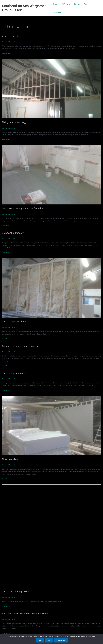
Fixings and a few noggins (17, 118)
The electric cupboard (15, 368)
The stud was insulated (15, 317)
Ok (40, 640)
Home (59, 6)
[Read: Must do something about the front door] (51, 170)
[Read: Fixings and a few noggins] (51, 84)
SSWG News (68, 6)
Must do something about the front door (25, 204)
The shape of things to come (19, 587)
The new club (6, 37)
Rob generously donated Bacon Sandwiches (27, 609)
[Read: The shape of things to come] (33, 531)
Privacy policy (61, 640)
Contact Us (96, 6)
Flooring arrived (11, 455)
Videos (87, 6)
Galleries (78, 6)
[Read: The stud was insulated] (51, 283)
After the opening (12, 31)
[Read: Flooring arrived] (51, 421)
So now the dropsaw (14, 228)
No (49, 640)
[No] (100, 639)
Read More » (6, 49)
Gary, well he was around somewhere (23, 341)
